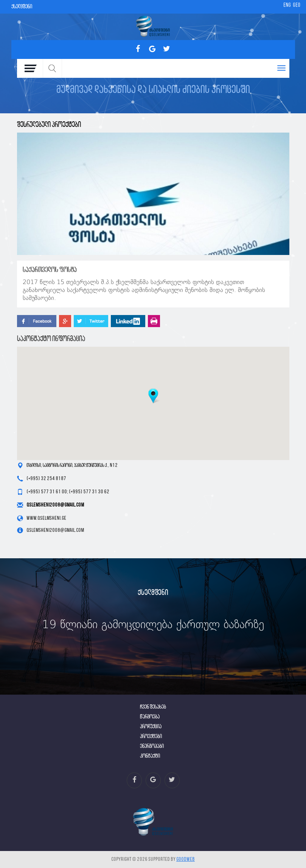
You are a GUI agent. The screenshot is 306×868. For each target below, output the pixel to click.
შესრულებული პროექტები (49, 125)
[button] (153, 396)
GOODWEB (186, 860)
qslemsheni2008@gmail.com (55, 505)
